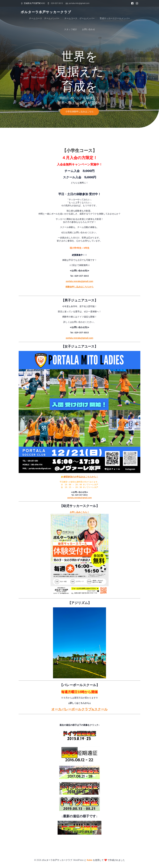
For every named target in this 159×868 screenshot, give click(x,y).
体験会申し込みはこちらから (79, 287)
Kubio (90, 860)
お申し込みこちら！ (79, 512)
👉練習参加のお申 (70, 477)
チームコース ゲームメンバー (79, 18)
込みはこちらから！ (88, 477)
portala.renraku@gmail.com (79, 281)
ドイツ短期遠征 (80, 719)
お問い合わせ (89, 29)
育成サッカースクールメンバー (115, 18)
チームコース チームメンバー (44, 18)
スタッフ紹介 (71, 29)
